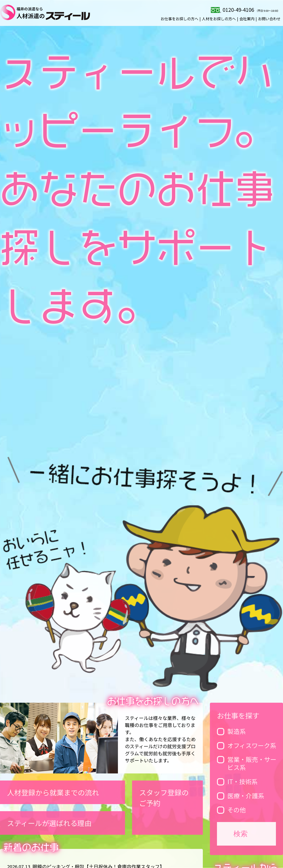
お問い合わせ (269, 19)
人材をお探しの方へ (219, 19)
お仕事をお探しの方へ (179, 19)
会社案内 (247, 19)
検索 (241, 834)
